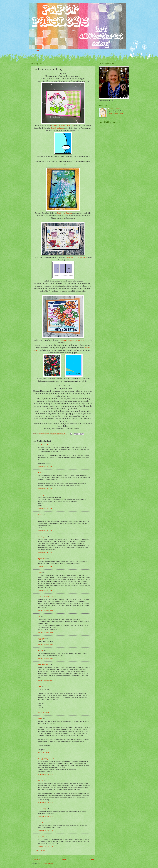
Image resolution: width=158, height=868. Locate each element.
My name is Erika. (44, 665)
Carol (40, 687)
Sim (39, 617)
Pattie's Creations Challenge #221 (63, 125)
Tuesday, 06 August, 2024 (45, 816)
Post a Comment (41, 851)
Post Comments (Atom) (46, 864)
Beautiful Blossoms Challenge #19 (72, 340)
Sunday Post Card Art (64, 213)
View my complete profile (115, 114)
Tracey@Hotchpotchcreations (47, 759)
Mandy (40, 719)
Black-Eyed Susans (57, 128)
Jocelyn (40, 515)
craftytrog (41, 495)
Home (36, 50)
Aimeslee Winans (115, 109)
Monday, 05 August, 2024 (45, 774)
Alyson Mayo (42, 559)
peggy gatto (41, 639)
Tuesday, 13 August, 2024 (45, 846)
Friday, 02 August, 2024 (45, 466)
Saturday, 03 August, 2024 (46, 610)
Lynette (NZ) (42, 809)
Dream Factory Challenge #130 (77, 257)
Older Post (90, 859)
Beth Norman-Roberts (45, 445)
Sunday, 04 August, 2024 (45, 712)
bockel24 (41, 651)
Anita (40, 473)
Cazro (40, 573)
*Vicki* (40, 781)
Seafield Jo (41, 837)
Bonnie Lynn (42, 537)
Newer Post (36, 859)
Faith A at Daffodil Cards (46, 597)
